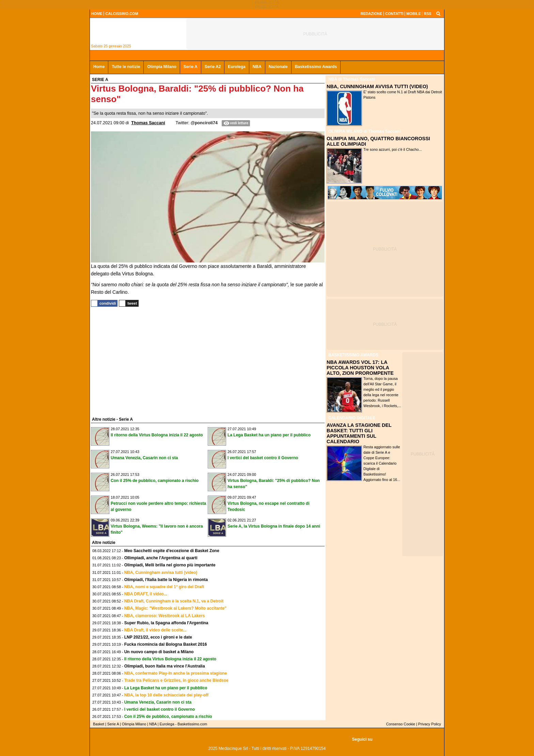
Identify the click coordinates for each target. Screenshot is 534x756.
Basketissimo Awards (316, 67)
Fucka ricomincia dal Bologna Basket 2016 (166, 644)
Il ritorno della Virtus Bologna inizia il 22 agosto (157, 435)
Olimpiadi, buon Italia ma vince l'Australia (165, 666)
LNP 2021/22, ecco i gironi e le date (158, 637)
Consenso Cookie (401, 724)
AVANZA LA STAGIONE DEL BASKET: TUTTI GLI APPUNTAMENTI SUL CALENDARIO (359, 433)
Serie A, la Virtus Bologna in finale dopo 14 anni (274, 526)
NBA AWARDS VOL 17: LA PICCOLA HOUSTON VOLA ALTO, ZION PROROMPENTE (360, 368)
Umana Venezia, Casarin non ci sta (144, 458)
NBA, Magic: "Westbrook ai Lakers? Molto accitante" (176, 608)
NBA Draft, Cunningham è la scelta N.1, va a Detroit (174, 601)
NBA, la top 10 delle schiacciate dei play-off (166, 695)
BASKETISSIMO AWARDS (353, 355)
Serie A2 (213, 67)
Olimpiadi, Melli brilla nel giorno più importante (170, 565)
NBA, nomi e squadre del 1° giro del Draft (164, 587)
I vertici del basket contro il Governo (263, 458)
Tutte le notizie (126, 67)
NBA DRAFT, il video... (146, 594)
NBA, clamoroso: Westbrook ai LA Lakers (165, 616)
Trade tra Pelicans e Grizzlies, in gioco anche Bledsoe (176, 680)
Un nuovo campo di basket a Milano (159, 652)
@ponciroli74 (204, 123)
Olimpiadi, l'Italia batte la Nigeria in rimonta (166, 580)
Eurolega (237, 67)
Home (99, 67)
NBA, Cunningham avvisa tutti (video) (161, 573)
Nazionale (278, 67)
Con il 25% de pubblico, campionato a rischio (155, 481)
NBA (257, 67)
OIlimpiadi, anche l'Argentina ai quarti (161, 558)
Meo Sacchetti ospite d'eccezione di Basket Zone (172, 551)
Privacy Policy (430, 724)
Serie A (191, 67)
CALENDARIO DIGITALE (352, 418)
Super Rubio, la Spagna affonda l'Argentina (166, 623)
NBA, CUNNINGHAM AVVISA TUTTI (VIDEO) (377, 86)
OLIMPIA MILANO (345, 131)
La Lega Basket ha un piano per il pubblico (269, 435)
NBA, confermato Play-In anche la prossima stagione (176, 673)
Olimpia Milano (162, 67)
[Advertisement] (142, 361)
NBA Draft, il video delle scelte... (155, 630)
